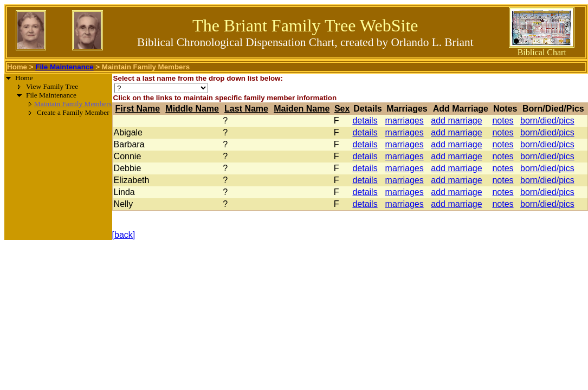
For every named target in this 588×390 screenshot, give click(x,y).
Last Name (246, 109)
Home (17, 67)
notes (503, 121)
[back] (124, 235)
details (365, 121)
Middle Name (192, 109)
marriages (405, 121)
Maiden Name (302, 109)
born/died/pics (547, 121)
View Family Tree (52, 86)
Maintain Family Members (73, 104)
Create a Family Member (73, 112)
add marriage (456, 121)
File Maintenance (64, 67)
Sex (342, 109)
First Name (137, 109)
